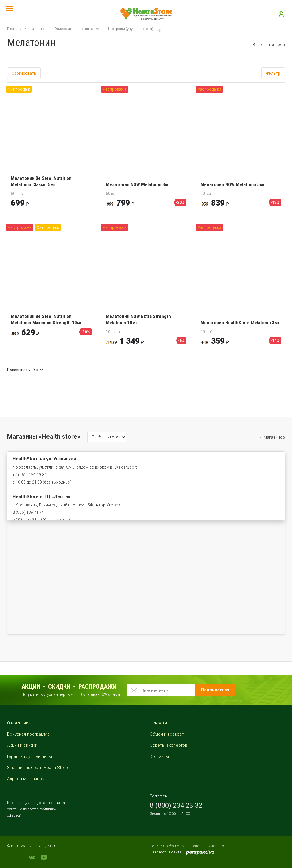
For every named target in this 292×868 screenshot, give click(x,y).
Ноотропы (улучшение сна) (131, 29)
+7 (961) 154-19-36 (30, 475)
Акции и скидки (22, 745)
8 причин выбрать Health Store (37, 768)
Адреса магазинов (26, 779)
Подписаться (215, 690)
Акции (31, 687)
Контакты (159, 756)
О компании (19, 723)
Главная (14, 29)
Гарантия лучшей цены (30, 756)
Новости (158, 723)
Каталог (38, 29)
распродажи (98, 687)
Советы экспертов (169, 745)
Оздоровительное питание (77, 29)
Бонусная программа (28, 734)
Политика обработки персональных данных (187, 846)
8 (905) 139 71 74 (28, 512)
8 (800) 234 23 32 (176, 805)
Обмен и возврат (167, 734)
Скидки (59, 687)
